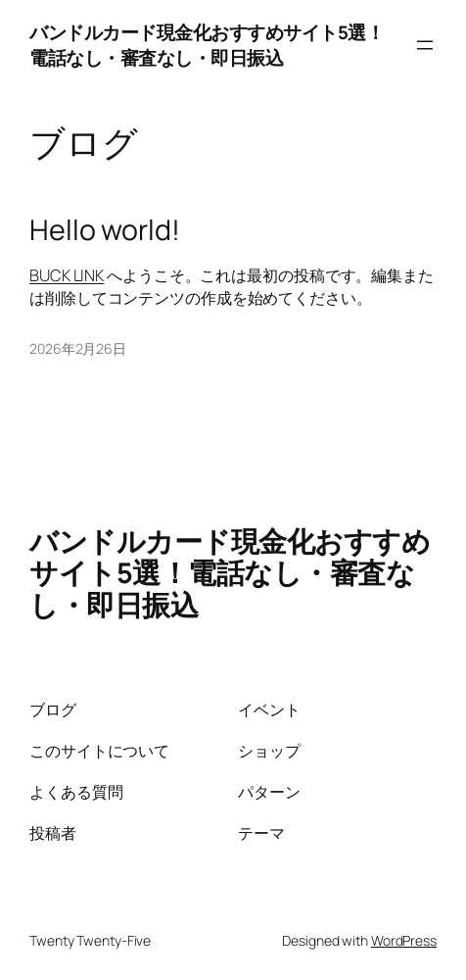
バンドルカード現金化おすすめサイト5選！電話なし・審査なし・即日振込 (207, 45)
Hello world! (105, 230)
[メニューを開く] (425, 45)
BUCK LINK (67, 275)
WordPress (404, 940)
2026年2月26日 (78, 348)
